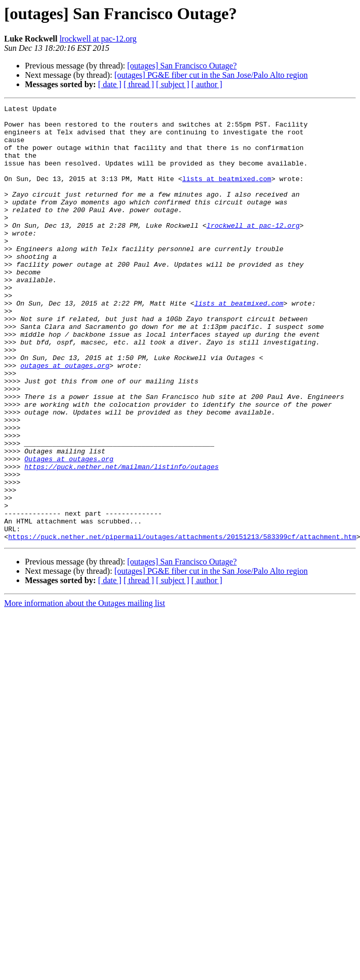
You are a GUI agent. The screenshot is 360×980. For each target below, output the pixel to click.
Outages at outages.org (69, 530)
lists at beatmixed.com (227, 194)
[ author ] (207, 84)
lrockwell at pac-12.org (98, 39)
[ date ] (110, 84)
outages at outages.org (65, 418)
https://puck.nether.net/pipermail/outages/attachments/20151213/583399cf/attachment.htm (182, 624)
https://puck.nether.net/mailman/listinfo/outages (121, 540)
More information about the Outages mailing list (85, 690)
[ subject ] (173, 84)
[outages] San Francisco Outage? (182, 66)
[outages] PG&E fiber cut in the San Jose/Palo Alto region (211, 75)
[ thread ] (139, 84)
